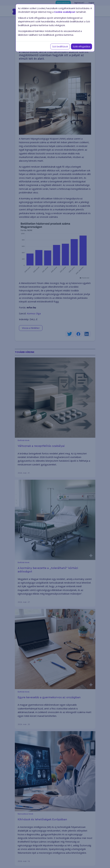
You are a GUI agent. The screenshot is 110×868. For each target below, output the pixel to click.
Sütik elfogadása (81, 46)
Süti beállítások (60, 46)
